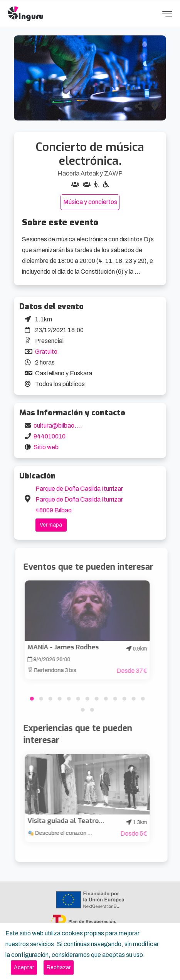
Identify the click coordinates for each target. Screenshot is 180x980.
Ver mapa (51, 525)
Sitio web (46, 447)
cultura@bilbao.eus (60, 426)
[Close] (24, 967)
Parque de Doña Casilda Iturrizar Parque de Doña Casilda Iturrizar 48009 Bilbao (79, 499)
